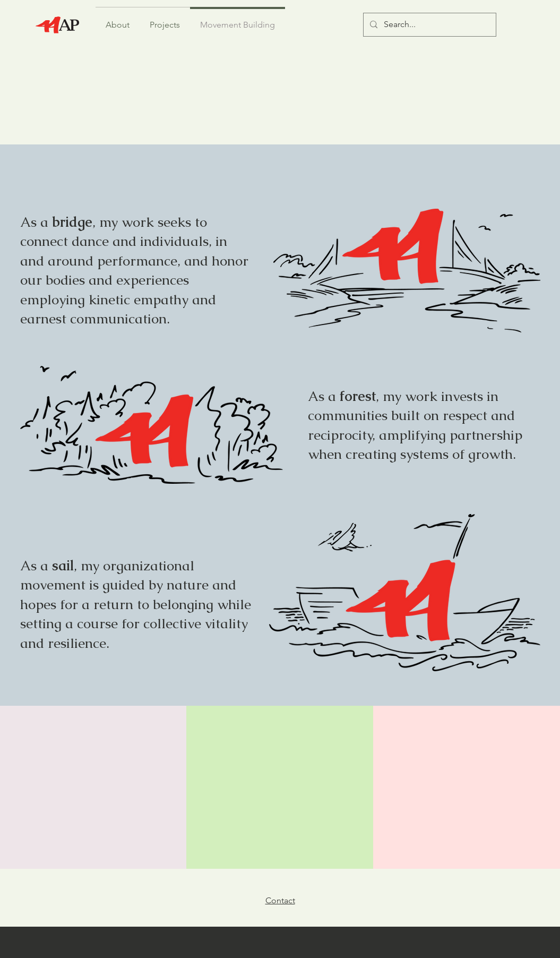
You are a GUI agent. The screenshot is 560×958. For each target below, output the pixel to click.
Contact (280, 900)
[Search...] (429, 25)
